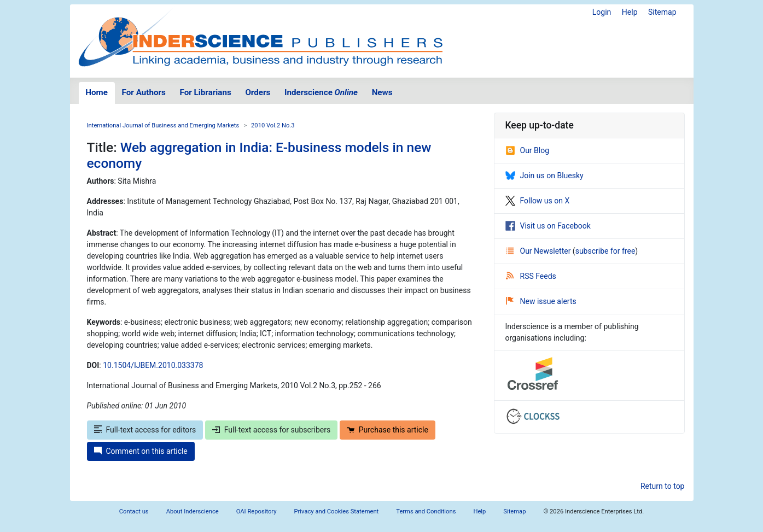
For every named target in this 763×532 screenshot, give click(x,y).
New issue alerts (541, 301)
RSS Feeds (531, 276)
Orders (258, 92)
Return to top (663, 486)
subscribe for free (605, 251)
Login (602, 12)
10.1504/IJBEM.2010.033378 (153, 365)
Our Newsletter (539, 251)
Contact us (134, 511)
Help (630, 12)
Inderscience (321, 92)
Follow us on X (538, 201)
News (382, 92)
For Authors (144, 92)
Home (97, 92)
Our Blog (528, 150)
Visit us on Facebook (548, 226)
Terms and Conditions (426, 511)
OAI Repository (257, 511)
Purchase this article (388, 430)
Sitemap (662, 12)
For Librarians (205, 92)
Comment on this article (141, 451)
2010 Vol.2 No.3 (273, 125)
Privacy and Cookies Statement (337, 511)
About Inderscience (193, 511)
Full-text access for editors (145, 430)
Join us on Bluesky (544, 176)
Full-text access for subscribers (271, 430)
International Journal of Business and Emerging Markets (163, 125)
